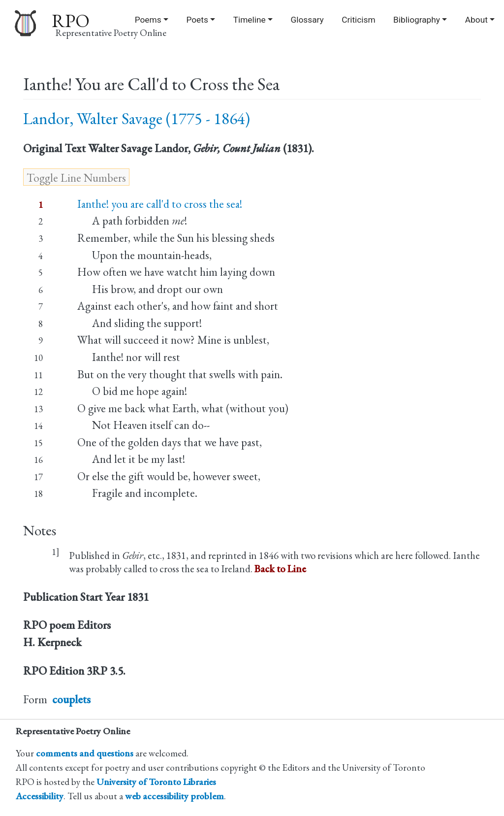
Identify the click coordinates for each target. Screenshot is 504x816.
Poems (148, 20)
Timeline (250, 20)
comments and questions (85, 753)
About (476, 20)
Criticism (358, 20)
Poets (197, 20)
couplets (71, 699)
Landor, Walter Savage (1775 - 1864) (137, 118)
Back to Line (280, 569)
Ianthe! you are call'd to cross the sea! (160, 204)
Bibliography (417, 20)
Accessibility (40, 796)
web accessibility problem (174, 796)
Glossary (307, 20)
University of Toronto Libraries (156, 782)
